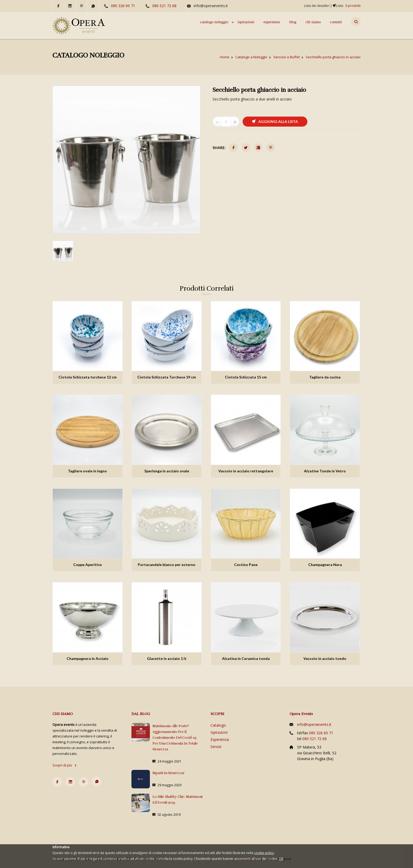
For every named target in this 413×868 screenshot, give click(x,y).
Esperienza (220, 739)
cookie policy (264, 853)
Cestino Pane (246, 565)
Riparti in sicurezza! (168, 773)
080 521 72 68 (164, 6)
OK (281, 859)
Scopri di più (65, 765)
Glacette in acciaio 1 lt (167, 658)
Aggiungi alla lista (275, 121)
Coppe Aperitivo (88, 565)
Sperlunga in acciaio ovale (167, 471)
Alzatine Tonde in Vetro (325, 471)
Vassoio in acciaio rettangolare (246, 471)
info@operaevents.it (211, 6)
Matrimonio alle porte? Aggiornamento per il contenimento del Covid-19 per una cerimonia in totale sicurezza (175, 738)
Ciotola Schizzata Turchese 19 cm (167, 377)
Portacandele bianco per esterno (167, 565)
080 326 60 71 (123, 6)
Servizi (216, 747)
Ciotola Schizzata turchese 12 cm (88, 377)
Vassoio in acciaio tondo (325, 658)
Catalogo (218, 725)
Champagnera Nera (325, 565)
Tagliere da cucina (325, 377)
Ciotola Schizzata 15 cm (246, 377)
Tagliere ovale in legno (87, 471)
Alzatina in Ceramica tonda (246, 658)
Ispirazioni (219, 732)
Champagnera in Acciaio (88, 658)
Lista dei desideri (317, 6)
